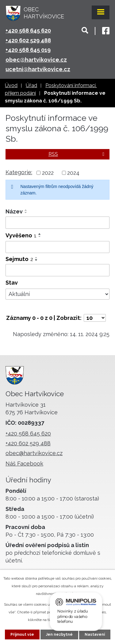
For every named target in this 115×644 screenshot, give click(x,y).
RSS (77, 154)
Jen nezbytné (59, 634)
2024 (73, 173)
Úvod (11, 85)
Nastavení (95, 634)
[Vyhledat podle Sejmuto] (57, 270)
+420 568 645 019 (28, 50)
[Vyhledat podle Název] (57, 223)
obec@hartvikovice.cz (36, 60)
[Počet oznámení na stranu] (95, 318)
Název (14, 211)
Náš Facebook (24, 464)
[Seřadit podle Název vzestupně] (26, 210)
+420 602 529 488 (28, 40)
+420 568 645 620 (28, 31)
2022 (48, 173)
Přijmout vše (22, 634)
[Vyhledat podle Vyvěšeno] (57, 247)
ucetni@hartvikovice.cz (38, 69)
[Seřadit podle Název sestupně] (26, 213)
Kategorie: (19, 172)
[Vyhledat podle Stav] (57, 294)
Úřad (31, 85)
